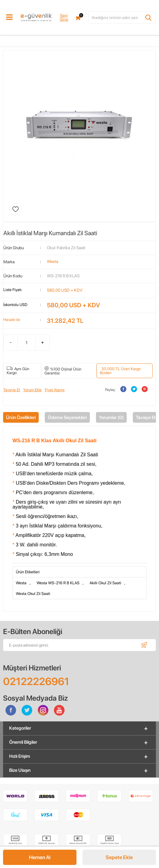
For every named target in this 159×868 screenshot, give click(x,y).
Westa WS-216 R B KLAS (58, 583)
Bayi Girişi (64, 17)
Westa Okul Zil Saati (33, 594)
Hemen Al (40, 857)
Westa (21, 583)
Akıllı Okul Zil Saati (105, 583)
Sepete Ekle (119, 857)
